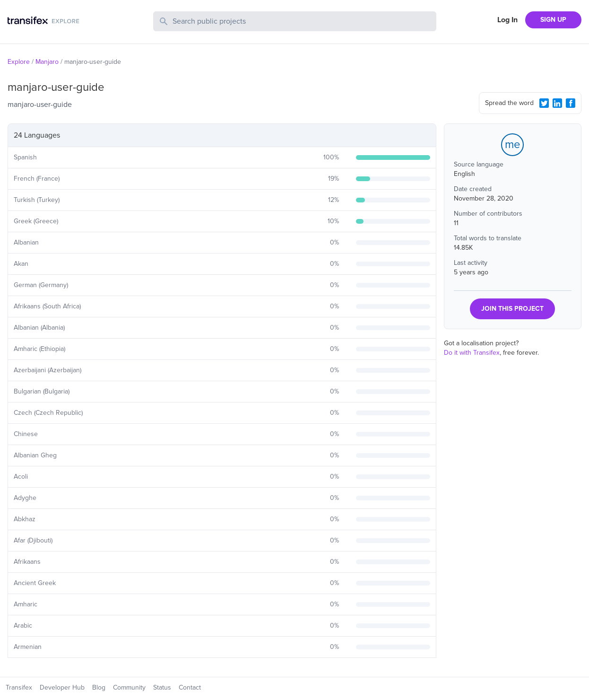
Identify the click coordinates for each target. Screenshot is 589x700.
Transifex (19, 687)
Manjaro (47, 62)
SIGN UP (553, 20)
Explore (19, 62)
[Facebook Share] (571, 103)
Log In (507, 20)
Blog (99, 687)
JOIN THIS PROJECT (512, 309)
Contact (190, 687)
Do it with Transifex (472, 353)
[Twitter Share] (544, 103)
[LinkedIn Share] (557, 103)
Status (162, 687)
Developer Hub (62, 687)
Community (129, 687)
